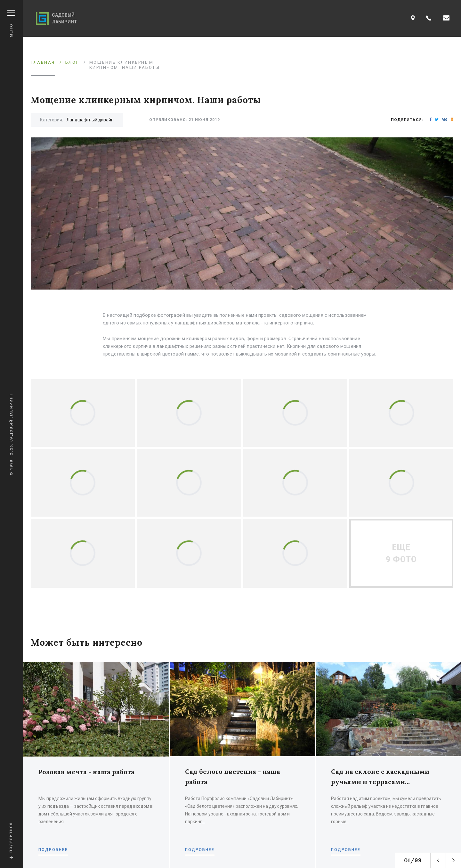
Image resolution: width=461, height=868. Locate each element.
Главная (43, 62)
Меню (11, 24)
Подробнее (53, 850)
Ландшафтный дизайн (90, 120)
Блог (72, 62)
